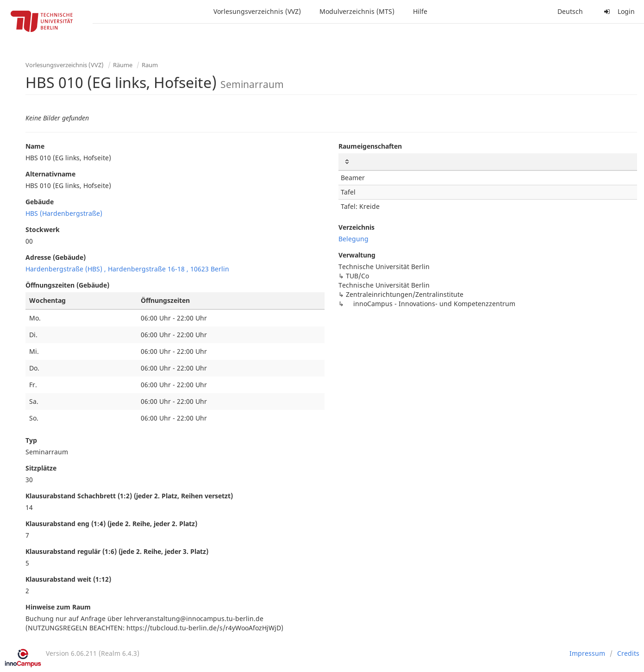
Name (35, 146)
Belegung (353, 239)
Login (618, 11)
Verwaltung (357, 255)
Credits (628, 653)
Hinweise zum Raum (58, 607)
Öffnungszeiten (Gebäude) (67, 285)
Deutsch (570, 11)
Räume (123, 65)
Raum (150, 65)
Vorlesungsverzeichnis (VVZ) (257, 11)
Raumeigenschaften (370, 146)
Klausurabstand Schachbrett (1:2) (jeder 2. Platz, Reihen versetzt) (129, 496)
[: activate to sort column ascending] (488, 162)
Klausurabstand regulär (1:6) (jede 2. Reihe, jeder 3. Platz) (117, 551)
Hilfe (420, 11)
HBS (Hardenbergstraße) (64, 213)
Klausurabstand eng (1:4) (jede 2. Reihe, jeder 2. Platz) (111, 524)
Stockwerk (43, 229)
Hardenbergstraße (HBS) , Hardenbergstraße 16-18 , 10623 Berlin (127, 269)
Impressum (587, 653)
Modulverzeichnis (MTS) (357, 11)
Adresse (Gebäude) (56, 257)
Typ (31, 440)
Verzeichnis (356, 227)
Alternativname (50, 174)
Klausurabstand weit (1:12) (68, 579)
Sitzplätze (41, 468)
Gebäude (40, 202)
